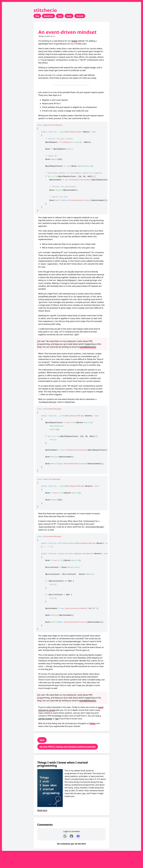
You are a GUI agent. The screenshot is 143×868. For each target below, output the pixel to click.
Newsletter (48, 16)
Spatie (74, 41)
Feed (60, 16)
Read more (42, 810)
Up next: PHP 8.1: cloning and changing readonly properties (68, 747)
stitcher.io (45, 10)
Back (42, 740)
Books (69, 16)
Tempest (80, 16)
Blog (37, 16)
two (57, 719)
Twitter (92, 723)
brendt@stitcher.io (88, 347)
